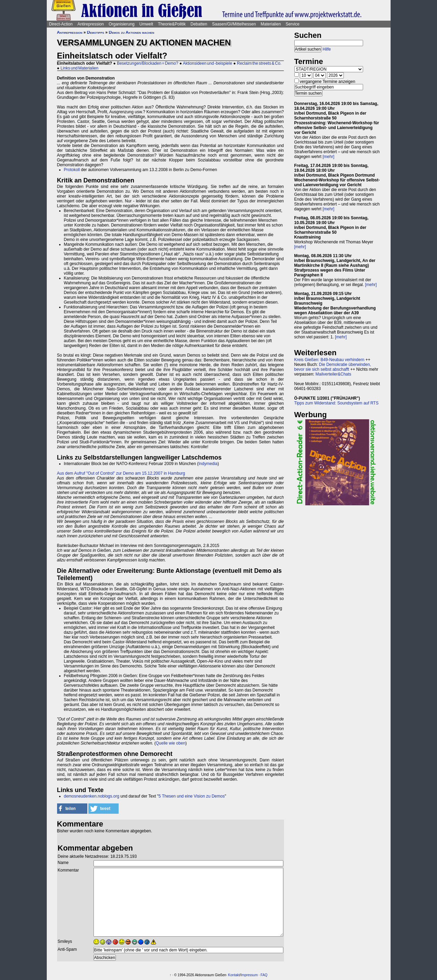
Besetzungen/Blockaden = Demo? (148, 63)
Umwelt (146, 24)
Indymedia (208, 464)
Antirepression (91, 24)
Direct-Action (61, 24)
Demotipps (96, 32)
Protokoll (72, 170)
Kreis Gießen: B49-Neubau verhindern (329, 360)
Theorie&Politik (172, 24)
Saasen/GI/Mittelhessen (234, 24)
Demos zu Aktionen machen (131, 32)
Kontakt (234, 975)
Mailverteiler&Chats (334, 374)
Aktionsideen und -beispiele (207, 63)
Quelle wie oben (171, 743)
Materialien (271, 24)
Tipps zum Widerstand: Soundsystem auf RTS (336, 403)
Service (293, 24)
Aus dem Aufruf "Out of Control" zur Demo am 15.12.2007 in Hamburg (121, 473)
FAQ (264, 975)
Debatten (199, 24)
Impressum (249, 975)
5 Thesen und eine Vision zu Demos (192, 796)
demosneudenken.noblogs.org (92, 796)
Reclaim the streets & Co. (259, 63)
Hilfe (327, 49)
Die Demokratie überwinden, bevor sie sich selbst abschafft (333, 367)
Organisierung (122, 24)
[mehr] (328, 157)
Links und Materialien (79, 68)
